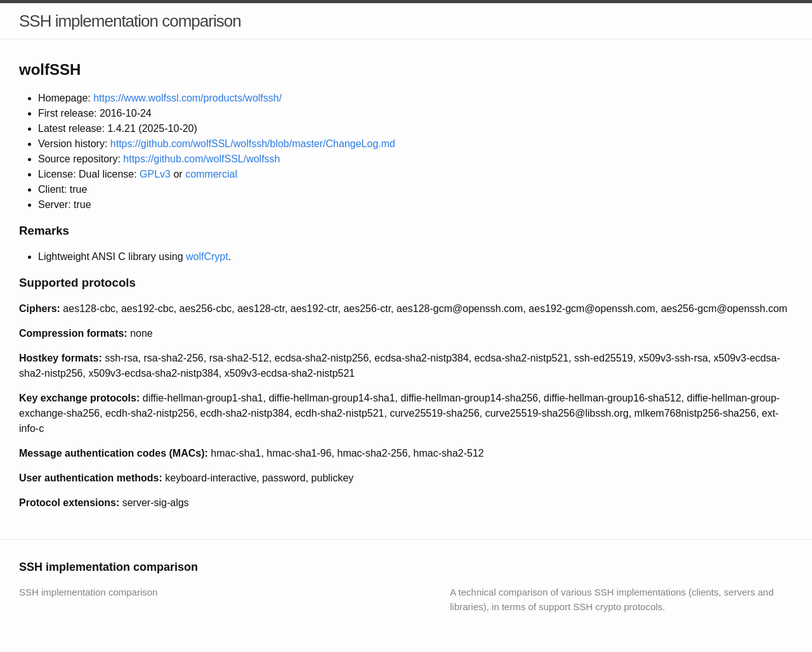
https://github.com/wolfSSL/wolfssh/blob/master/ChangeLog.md (253, 144)
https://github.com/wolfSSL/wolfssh (201, 159)
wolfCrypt (207, 257)
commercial (211, 174)
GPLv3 (155, 174)
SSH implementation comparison (130, 21)
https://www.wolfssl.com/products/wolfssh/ (187, 98)
